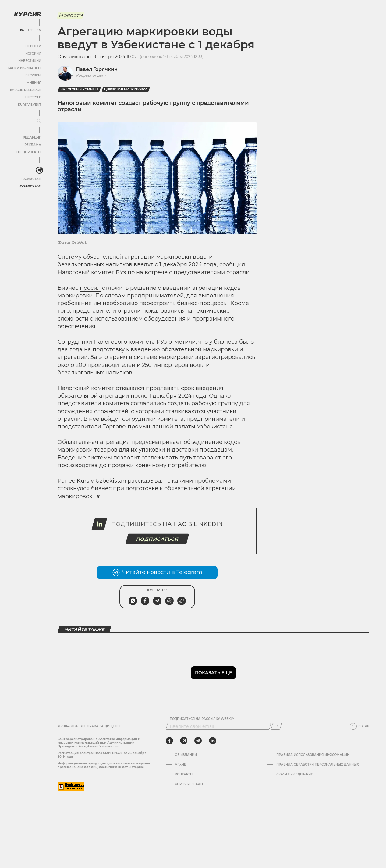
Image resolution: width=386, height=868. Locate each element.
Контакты (184, 774)
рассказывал (146, 481)
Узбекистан (30, 186)
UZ (30, 30)
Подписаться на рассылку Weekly (202, 719)
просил (90, 288)
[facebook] (169, 741)
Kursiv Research (190, 784)
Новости (33, 46)
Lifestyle (33, 97)
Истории (33, 53)
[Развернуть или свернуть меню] (39, 121)
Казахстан (31, 179)
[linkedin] (212, 741)
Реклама (33, 145)
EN (39, 30)
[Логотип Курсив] (27, 14)
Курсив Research (26, 90)
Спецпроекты (28, 152)
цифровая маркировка (126, 89)
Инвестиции (30, 61)
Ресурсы (33, 75)
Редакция (32, 138)
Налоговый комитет (79, 89)
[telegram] (198, 741)
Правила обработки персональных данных (318, 765)
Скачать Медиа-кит (294, 774)
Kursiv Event (30, 105)
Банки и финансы (24, 68)
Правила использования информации (313, 755)
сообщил (232, 264)
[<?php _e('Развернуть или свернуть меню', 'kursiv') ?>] (39, 170)
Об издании (186, 755)
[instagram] (184, 741)
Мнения (34, 83)
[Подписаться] (276, 726)
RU (22, 30)
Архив (181, 765)
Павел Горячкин (97, 69)
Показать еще (213, 673)
